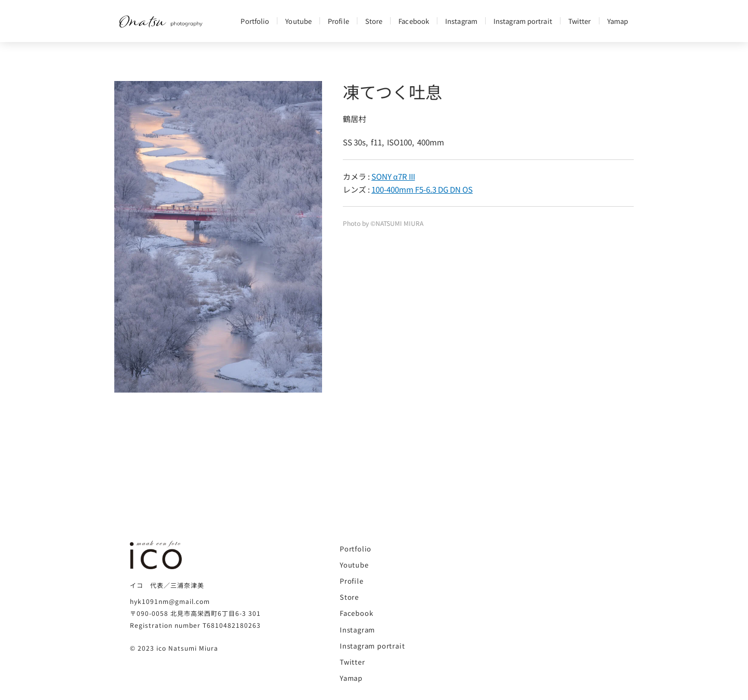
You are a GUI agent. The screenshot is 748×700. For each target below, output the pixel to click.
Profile (338, 21)
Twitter (580, 21)
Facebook (414, 21)
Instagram (461, 21)
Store (374, 21)
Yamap (618, 21)
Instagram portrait (523, 21)
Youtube (298, 21)
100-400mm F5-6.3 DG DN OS (422, 189)
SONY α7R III (393, 176)
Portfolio (255, 21)
